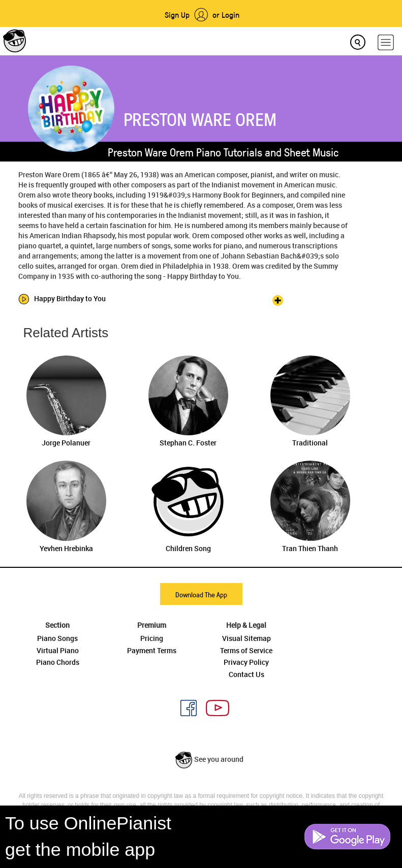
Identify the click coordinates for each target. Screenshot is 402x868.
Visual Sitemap (246, 638)
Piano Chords (58, 662)
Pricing (152, 638)
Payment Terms (152, 650)
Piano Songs (57, 638)
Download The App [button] (201, 594)
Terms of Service (246, 650)
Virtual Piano (58, 650)
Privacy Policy (246, 662)
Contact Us (246, 674)
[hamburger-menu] (386, 42)
